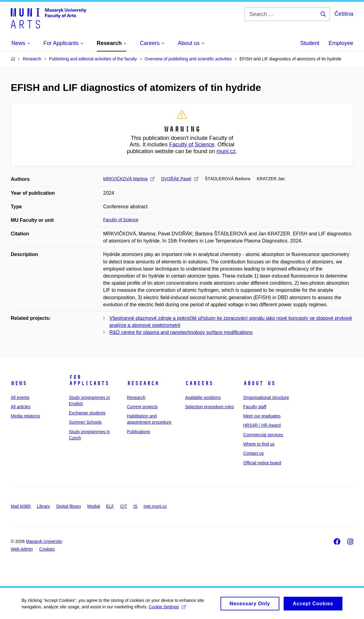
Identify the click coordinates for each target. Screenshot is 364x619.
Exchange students (87, 413)
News (19, 383)
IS (135, 506)
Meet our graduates (262, 416)
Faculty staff (255, 407)
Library (44, 506)
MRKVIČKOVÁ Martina (129, 179)
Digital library (69, 506)
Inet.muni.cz (155, 506)
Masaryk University (44, 541)
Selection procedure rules (210, 407)
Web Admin (22, 549)
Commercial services (263, 435)
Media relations (25, 416)
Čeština (344, 14)
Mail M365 (21, 506)
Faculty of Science (192, 145)
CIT (124, 506)
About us (259, 383)
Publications (139, 432)
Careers (199, 383)
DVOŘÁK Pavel (180, 179)
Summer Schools (85, 422)
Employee (341, 43)
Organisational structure (266, 397)
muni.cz (226, 151)
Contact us (254, 453)
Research (143, 383)
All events (20, 397)
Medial (93, 506)
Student (310, 43)
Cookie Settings (167, 609)
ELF (110, 506)
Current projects (142, 407)
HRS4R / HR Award (262, 425)
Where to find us (259, 444)
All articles (21, 407)
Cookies (47, 549)
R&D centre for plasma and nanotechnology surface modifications (181, 332)
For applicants (89, 380)
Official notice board (262, 463)
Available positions (203, 397)
